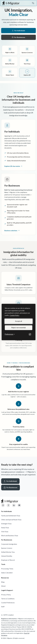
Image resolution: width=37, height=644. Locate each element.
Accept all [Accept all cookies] (18, 321)
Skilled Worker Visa (8, 552)
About (3, 586)
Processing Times (7, 569)
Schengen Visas (6, 524)
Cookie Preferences (8, 603)
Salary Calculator (7, 573)
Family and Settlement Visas (11, 516)
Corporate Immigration (9, 544)
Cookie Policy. (15, 315)
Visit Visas (5, 532)
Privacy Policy (6, 595)
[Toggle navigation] (33, 3)
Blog (3, 582)
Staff (3, 607)
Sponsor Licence (7, 548)
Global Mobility (7, 556)
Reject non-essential (18, 328)
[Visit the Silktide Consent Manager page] (30, 334)
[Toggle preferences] (10, 334)
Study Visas (5, 528)
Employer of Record (8, 560)
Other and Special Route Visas (11, 520)
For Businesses (18, 37)
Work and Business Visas (10, 535)
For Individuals (19, 30)
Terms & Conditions (8, 599)
